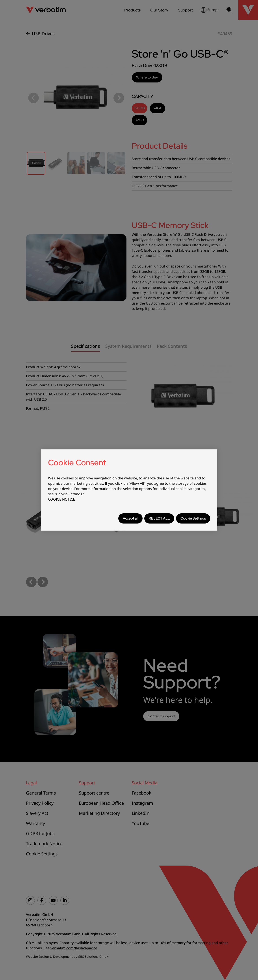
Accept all (130, 518)
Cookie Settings (193, 518)
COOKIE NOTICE (61, 499)
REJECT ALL (159, 518)
